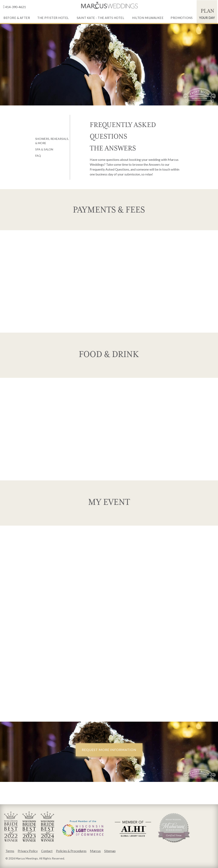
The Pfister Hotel (53, 18)
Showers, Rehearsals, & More (52, 141)
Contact (47, 851)
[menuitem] (17, 12)
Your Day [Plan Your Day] (207, 13)
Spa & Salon (44, 149)
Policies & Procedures (71, 851)
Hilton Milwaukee (148, 18)
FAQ (38, 156)
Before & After (17, 18)
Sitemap (110, 851)
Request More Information (109, 750)
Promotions (182, 18)
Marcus (95, 851)
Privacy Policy (28, 851)
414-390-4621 (14, 7)
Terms (10, 851)
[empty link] (109, 5)
